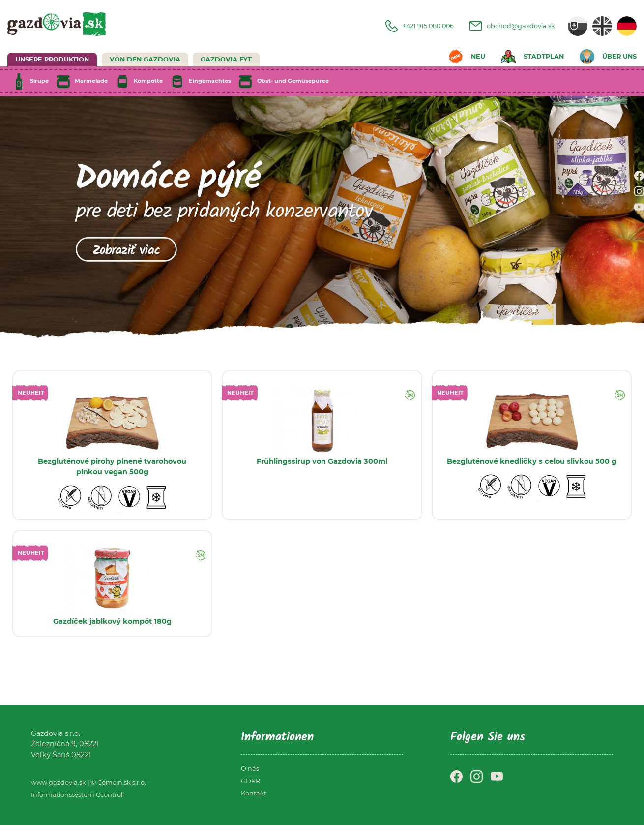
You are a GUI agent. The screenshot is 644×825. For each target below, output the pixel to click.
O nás (250, 769)
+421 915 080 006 (420, 26)
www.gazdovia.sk (59, 782)
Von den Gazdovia (145, 59)
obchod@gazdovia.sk (512, 26)
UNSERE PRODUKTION (52, 59)
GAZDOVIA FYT (226, 59)
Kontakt (254, 793)
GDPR (250, 781)
